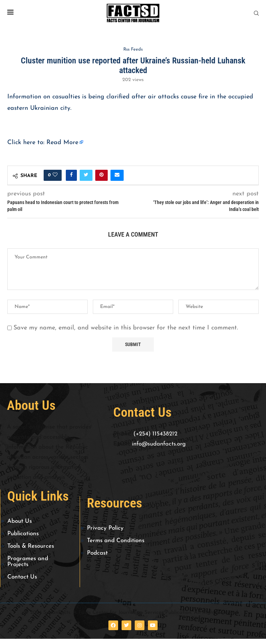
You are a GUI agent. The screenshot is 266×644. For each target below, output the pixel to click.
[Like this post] (55, 175)
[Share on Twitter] (86, 175)
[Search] (256, 13)
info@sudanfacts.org (159, 444)
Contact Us (22, 577)
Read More (62, 143)
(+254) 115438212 (155, 434)
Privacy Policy (105, 528)
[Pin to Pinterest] (101, 175)
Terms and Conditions (116, 541)
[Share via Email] (117, 175)
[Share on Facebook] (71, 175)
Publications (23, 534)
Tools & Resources (31, 546)
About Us (20, 521)
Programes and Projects (28, 562)
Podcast (97, 553)
